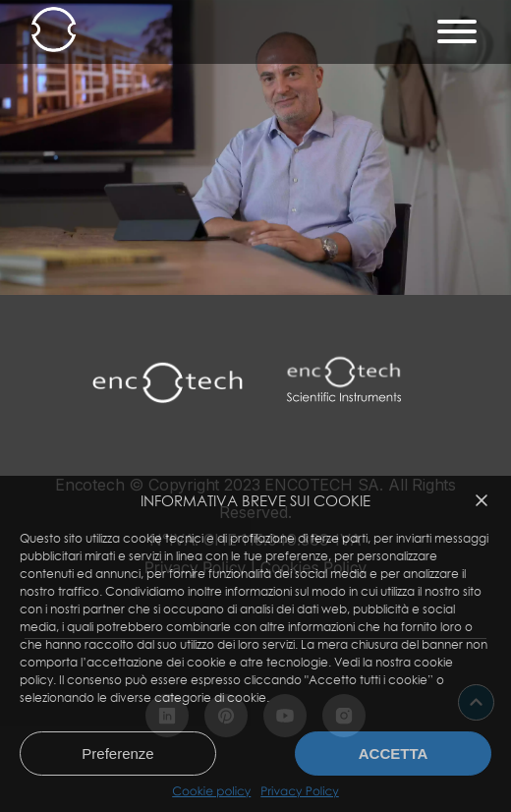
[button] (482, 500)
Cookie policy (211, 791)
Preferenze (117, 754)
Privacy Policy (299, 791)
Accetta (394, 754)
